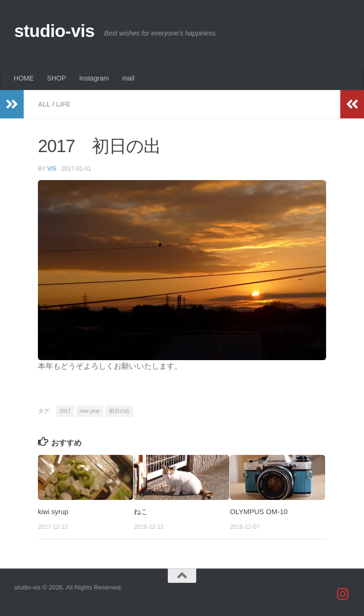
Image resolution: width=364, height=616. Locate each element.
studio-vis (55, 31)
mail (128, 78)
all (44, 104)
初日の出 (119, 410)
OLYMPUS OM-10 (259, 511)
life (64, 104)
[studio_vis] (343, 594)
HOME (24, 78)
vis (52, 168)
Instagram (94, 78)
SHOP (56, 78)
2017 (65, 410)
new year (90, 410)
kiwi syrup (54, 511)
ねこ (141, 511)
